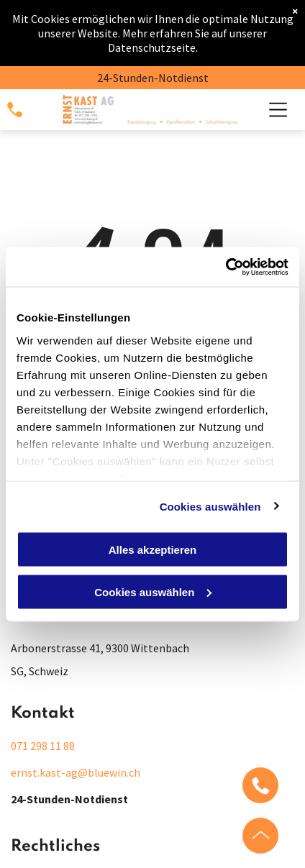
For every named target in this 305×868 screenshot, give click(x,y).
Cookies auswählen (210, 506)
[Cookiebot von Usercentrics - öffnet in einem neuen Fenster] (226, 267)
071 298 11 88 (43, 746)
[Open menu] (278, 110)
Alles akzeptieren (153, 550)
